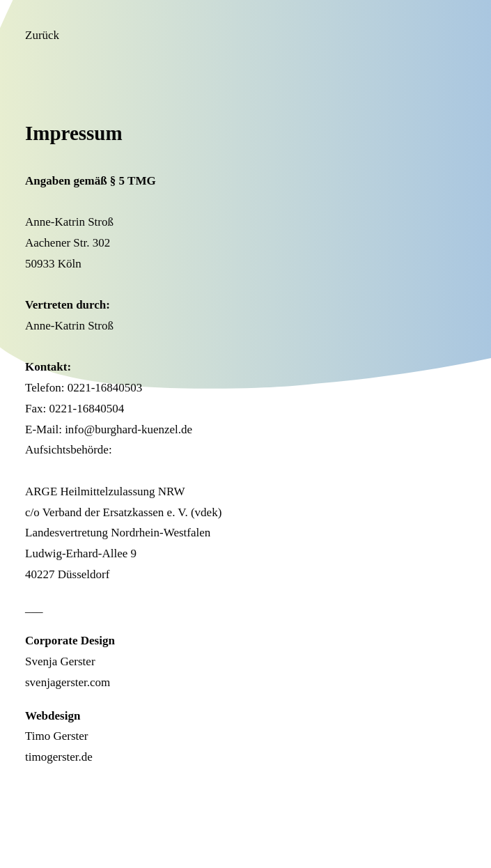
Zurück (42, 35)
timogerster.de (59, 757)
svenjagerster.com (68, 682)
